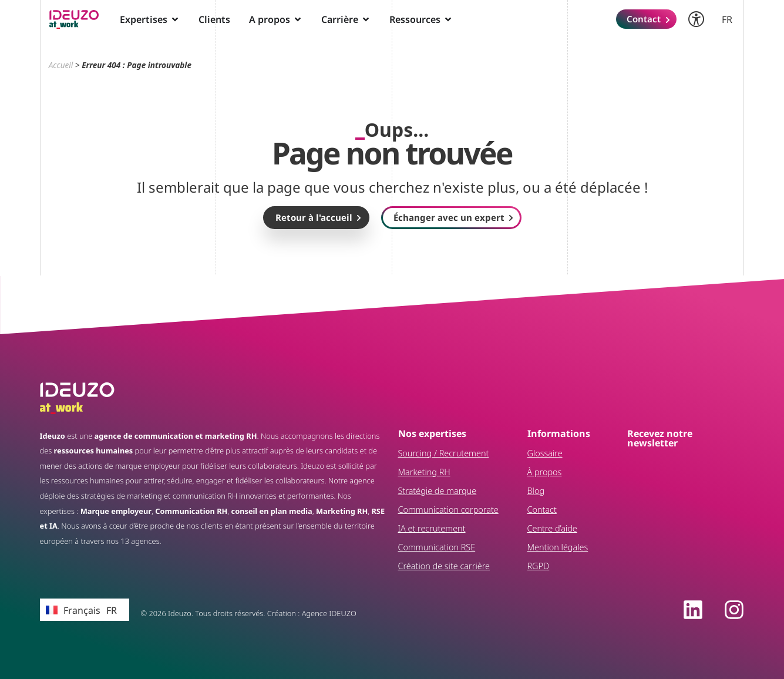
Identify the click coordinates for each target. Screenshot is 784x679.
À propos (545, 472)
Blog (536, 491)
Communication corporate (448, 510)
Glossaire (545, 453)
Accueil (61, 65)
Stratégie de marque (438, 491)
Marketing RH (424, 472)
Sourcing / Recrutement (444, 453)
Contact (542, 510)
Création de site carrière (444, 566)
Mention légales (558, 547)
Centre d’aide (552, 528)
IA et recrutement (432, 528)
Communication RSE (437, 547)
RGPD (539, 566)
